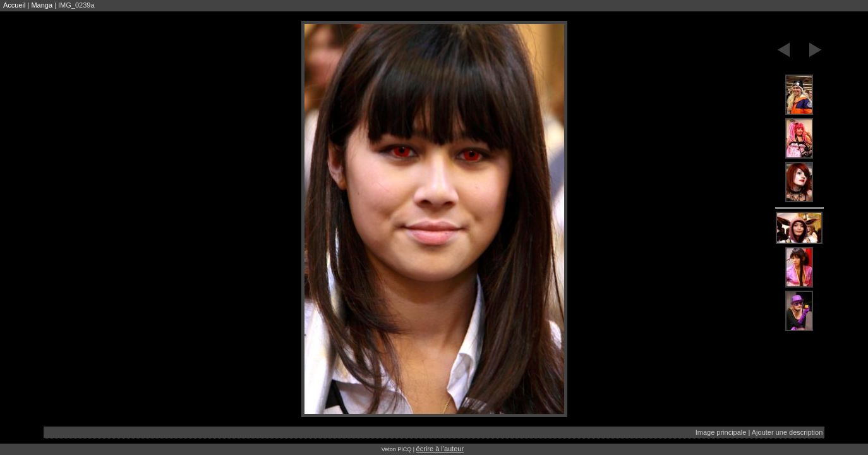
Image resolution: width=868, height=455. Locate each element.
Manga (42, 5)
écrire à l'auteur (440, 449)
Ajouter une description (787, 432)
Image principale (721, 432)
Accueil (14, 5)
